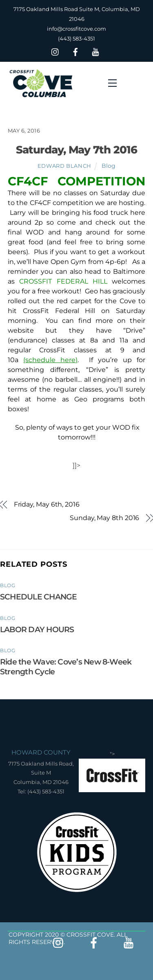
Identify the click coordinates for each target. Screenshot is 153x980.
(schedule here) (50, 360)
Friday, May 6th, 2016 (47, 504)
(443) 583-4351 (76, 38)
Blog (109, 166)
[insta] (55, 51)
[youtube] (95, 51)
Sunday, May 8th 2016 (104, 518)
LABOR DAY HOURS (37, 629)
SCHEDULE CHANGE (38, 597)
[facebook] (75, 51)
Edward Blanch (64, 166)
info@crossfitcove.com (76, 29)
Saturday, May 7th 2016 (76, 150)
